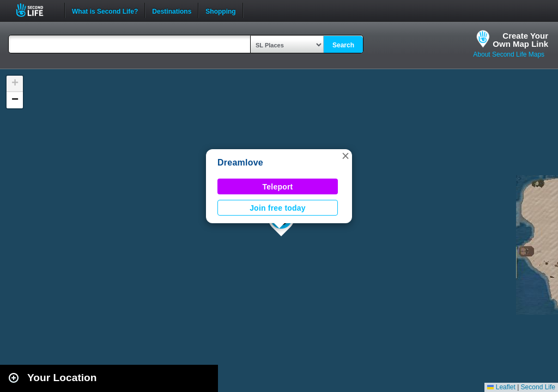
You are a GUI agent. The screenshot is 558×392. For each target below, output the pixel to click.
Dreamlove (240, 163)
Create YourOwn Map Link (520, 40)
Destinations (172, 10)
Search (343, 45)
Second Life (36, 10)
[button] (345, 156)
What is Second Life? (105, 10)
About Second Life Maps (509, 54)
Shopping (220, 10)
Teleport (278, 187)
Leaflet (501, 387)
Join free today (278, 208)
